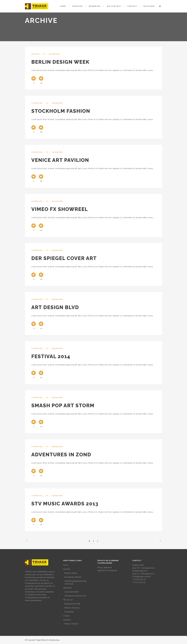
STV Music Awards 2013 (65, 504)
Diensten (67, 569)
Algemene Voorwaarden (107, 570)
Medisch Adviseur (72, 624)
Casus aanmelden (72, 592)
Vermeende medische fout (75, 596)
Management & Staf (72, 604)
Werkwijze (67, 588)
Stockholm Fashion (61, 111)
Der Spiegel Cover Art (64, 258)
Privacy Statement (105, 568)
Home (66, 565)
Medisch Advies (71, 573)
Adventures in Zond (61, 454)
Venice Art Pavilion (60, 160)
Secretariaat (69, 612)
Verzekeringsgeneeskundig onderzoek (75, 582)
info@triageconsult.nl (142, 577)
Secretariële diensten (73, 577)
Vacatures (67, 620)
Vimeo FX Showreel (60, 209)
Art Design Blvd (55, 307)
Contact (66, 616)
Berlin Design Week (60, 62)
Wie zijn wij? (68, 600)
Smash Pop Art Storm (63, 405)
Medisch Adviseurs (72, 608)
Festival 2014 (51, 356)
